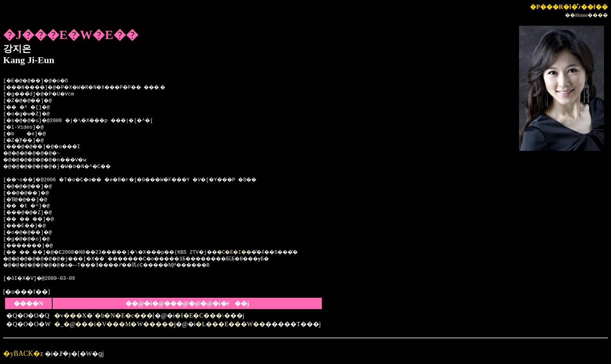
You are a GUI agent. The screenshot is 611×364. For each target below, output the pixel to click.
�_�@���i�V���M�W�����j (115, 324)
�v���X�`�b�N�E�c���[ (105, 315)
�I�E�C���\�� (205, 315)
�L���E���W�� (230, 324)
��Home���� (586, 15)
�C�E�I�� (263, 253)
